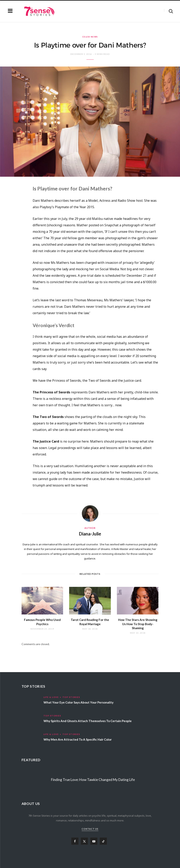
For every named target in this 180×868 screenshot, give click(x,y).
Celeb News (90, 37)
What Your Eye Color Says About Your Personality (79, 702)
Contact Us (90, 829)
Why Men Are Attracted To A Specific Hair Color (78, 739)
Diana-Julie (90, 534)
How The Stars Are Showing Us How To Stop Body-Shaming (138, 624)
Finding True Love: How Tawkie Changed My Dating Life (93, 780)
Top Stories (71, 697)
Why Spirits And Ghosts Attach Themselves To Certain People (88, 721)
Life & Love (51, 697)
